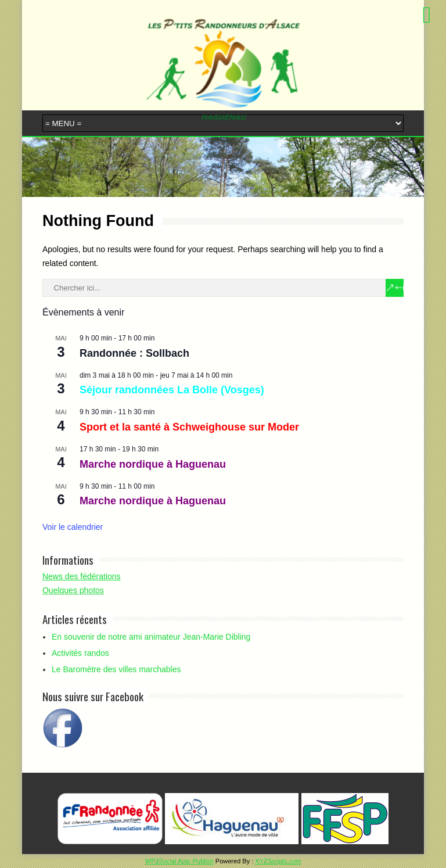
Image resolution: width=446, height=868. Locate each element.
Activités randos (80, 653)
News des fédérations (82, 576)
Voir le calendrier (73, 527)
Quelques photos (73, 590)
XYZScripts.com (278, 861)
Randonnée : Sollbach (134, 353)
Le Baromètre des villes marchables (116, 669)
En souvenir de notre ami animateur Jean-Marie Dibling (151, 637)
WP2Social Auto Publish (179, 861)
